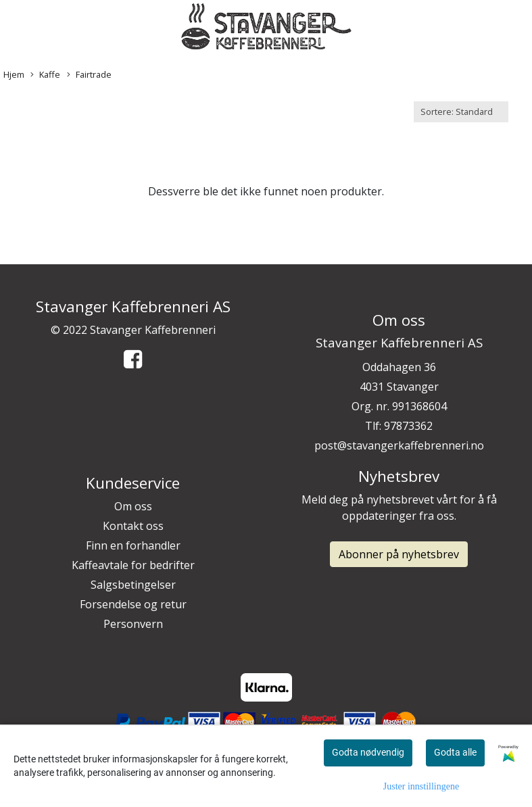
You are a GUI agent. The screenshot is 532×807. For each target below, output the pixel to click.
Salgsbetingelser (133, 585)
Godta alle (455, 752)
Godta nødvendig (368, 752)
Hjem (14, 74)
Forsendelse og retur (133, 604)
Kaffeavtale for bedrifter (133, 565)
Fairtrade (89, 75)
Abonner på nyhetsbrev (399, 554)
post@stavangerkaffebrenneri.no (399, 445)
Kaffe (45, 75)
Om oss (133, 506)
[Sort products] (461, 112)
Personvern (133, 624)
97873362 (408, 426)
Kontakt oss (133, 526)
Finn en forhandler (133, 545)
